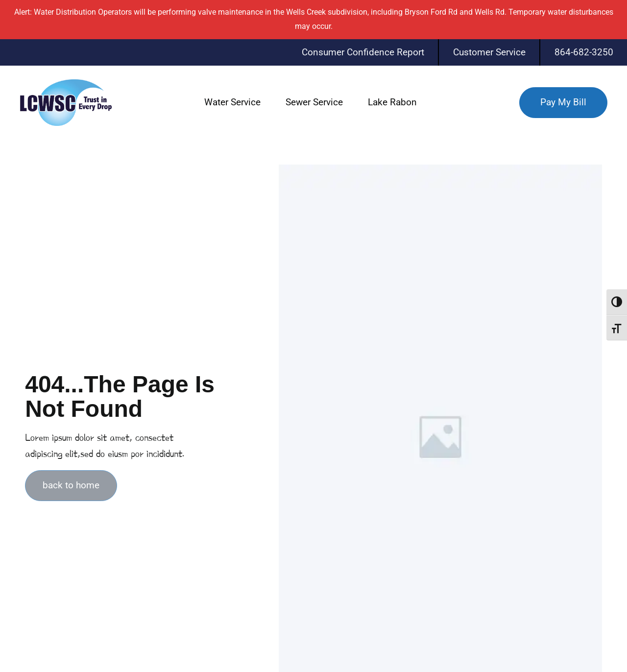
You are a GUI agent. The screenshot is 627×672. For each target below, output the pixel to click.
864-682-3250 (584, 52)
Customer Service (489, 52)
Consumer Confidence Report (363, 52)
